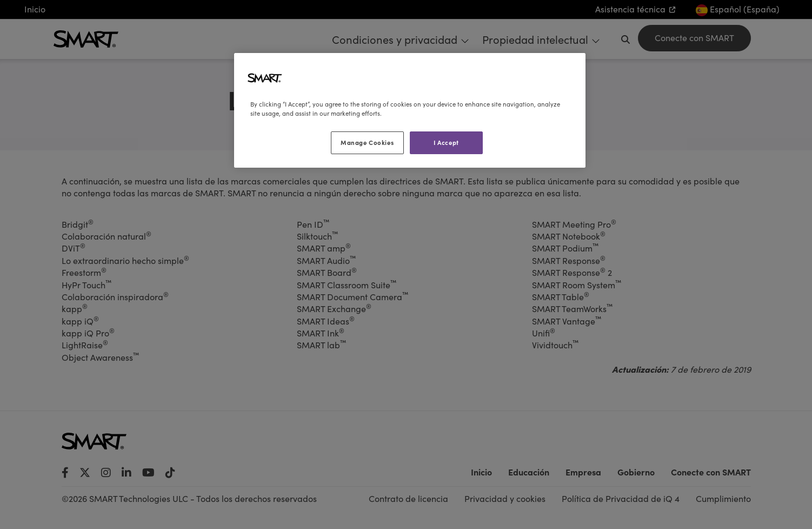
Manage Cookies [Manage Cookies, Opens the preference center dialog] (367, 142)
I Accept (446, 142)
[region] (410, 110)
